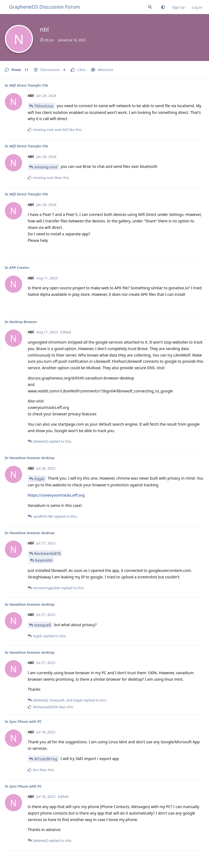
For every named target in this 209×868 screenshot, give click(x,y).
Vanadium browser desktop (32, 458)
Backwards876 (48, 553)
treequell (43, 625)
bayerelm (44, 560)
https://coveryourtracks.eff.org (56, 495)
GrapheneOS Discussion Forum (44, 7)
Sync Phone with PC (25, 721)
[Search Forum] (150, 7)
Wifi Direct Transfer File (29, 85)
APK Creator (19, 267)
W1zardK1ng (46, 759)
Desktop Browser (23, 322)
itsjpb (39, 479)
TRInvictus (44, 106)
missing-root (46, 167)
